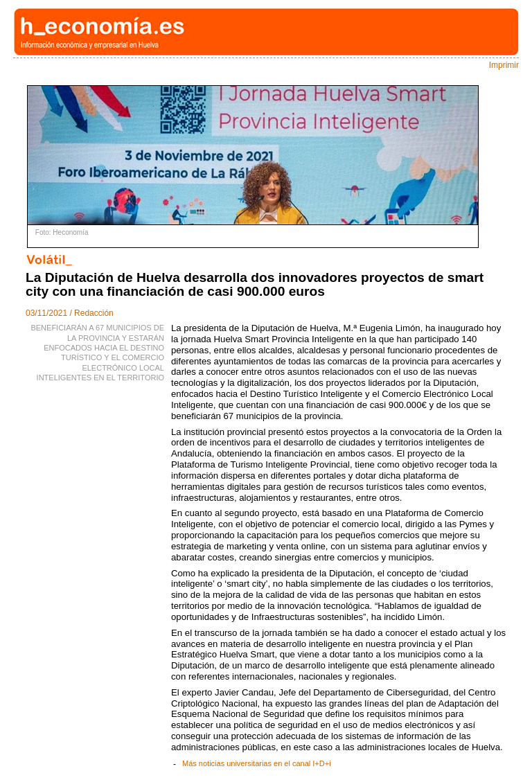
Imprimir (504, 65)
